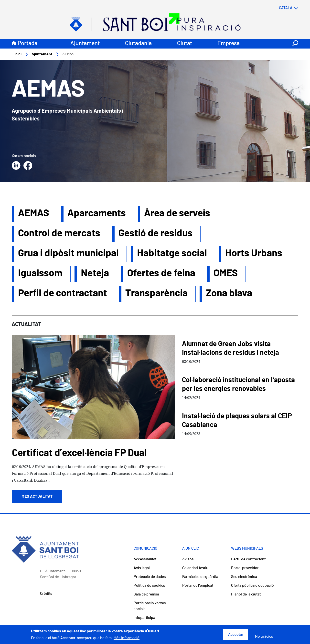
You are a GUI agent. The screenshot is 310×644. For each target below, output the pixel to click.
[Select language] (279, 8)
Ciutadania (138, 43)
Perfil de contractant (63, 293)
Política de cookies (149, 585)
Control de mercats (59, 233)
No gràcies (264, 638)
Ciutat (185, 43)
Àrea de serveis (177, 213)
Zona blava (229, 293)
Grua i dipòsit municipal (68, 253)
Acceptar (236, 636)
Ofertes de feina (161, 273)
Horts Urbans (254, 253)
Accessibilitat (145, 559)
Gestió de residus (155, 233)
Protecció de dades (150, 577)
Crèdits (46, 594)
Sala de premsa (146, 594)
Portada (27, 43)
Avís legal (142, 568)
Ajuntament (85, 43)
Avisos (188, 559)
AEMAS (34, 213)
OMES (226, 273)
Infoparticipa (144, 618)
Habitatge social (172, 253)
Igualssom (40, 273)
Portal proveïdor (245, 568)
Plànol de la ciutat (246, 594)
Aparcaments (97, 213)
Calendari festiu (195, 568)
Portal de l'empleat (198, 585)
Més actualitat (37, 496)
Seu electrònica (244, 577)
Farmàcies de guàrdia (200, 577)
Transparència (156, 293)
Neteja (95, 273)
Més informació (127, 639)
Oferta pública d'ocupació (252, 585)
